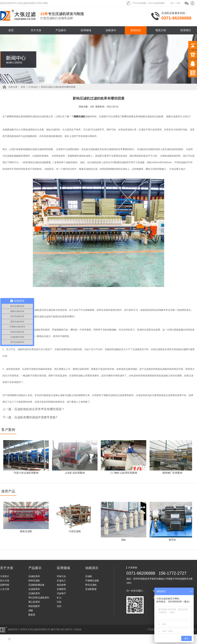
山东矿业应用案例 (75, 473)
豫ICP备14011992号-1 (62, 629)
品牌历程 (5, 585)
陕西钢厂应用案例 (172, 473)
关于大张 (36, 30)
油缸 (124, 540)
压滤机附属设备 (36, 585)
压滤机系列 (34, 576)
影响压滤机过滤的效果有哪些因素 (58, 87)
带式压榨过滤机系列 (39, 598)
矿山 (59, 598)
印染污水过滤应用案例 (26, 473)
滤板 (31, 610)
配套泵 (32, 615)
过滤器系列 (34, 589)
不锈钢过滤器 (92, 581)
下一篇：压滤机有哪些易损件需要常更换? (30, 417)
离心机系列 (34, 602)
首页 (11, 30)
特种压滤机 (34, 581)
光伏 (59, 606)
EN (178, 3)
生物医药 (61, 589)
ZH (172, 3)
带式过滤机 (91, 585)
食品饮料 (61, 585)
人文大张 (5, 589)
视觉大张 (161, 30)
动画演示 (111, 30)
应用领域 (86, 30)
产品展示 (61, 30)
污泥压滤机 (75, 531)
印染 (59, 602)
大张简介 (5, 576)
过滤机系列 (34, 593)
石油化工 (61, 581)
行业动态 (33, 87)
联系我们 (186, 30)
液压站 (172, 540)
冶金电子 (61, 593)
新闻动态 (136, 30)
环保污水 (61, 576)
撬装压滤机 (26, 531)
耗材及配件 (34, 606)
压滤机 (89, 576)
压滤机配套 (91, 589)
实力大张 (5, 581)
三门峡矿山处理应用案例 (124, 473)
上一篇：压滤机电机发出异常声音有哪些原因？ (33, 409)
